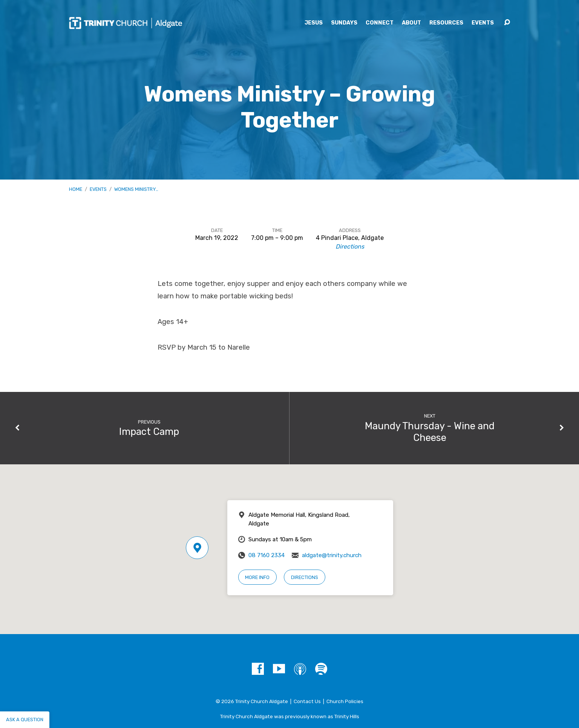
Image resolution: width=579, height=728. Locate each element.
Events (483, 23)
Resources (446, 23)
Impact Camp (149, 432)
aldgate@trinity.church (332, 555)
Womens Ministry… (136, 189)
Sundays (344, 23)
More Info (257, 577)
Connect (380, 23)
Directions (350, 247)
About (411, 23)
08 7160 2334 (267, 555)
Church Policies (345, 701)
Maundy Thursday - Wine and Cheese (430, 432)
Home (76, 189)
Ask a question (25, 720)
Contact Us (307, 701)
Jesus (314, 23)
